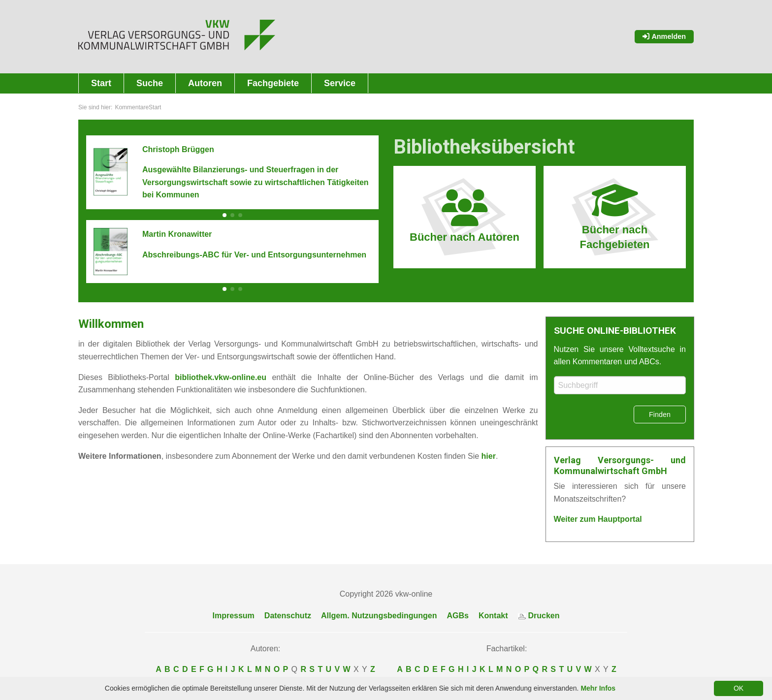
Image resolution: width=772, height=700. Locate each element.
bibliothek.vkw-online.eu (221, 377)
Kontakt (493, 616)
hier (489, 456)
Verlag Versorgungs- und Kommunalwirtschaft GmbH (620, 465)
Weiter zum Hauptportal (598, 519)
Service (340, 83)
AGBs (458, 616)
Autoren (205, 83)
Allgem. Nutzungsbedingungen (379, 616)
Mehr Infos (598, 688)
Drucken (539, 616)
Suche (150, 83)
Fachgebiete (273, 83)
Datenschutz (288, 616)
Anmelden (664, 36)
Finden (660, 414)
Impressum (233, 616)
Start (101, 83)
